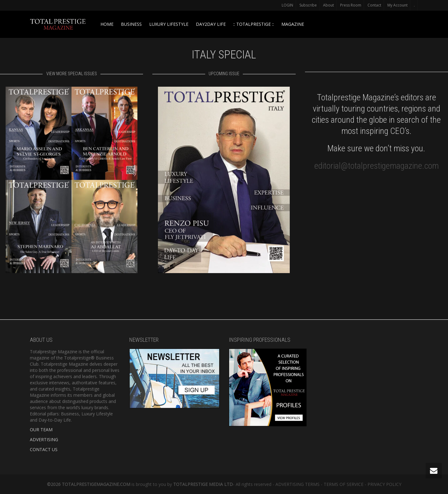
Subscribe (308, 5)
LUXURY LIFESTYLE (169, 24)
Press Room (351, 5)
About (328, 5)
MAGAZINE (293, 24)
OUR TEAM (41, 430)
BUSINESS (131, 24)
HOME (107, 24)
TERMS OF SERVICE (344, 484)
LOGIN (287, 5)
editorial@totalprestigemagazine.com (376, 166)
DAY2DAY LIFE (211, 24)
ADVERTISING (44, 439)
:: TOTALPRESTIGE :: (254, 24)
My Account (397, 5)
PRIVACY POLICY (384, 484)
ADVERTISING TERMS (298, 484)
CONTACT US (44, 449)
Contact (374, 5)
